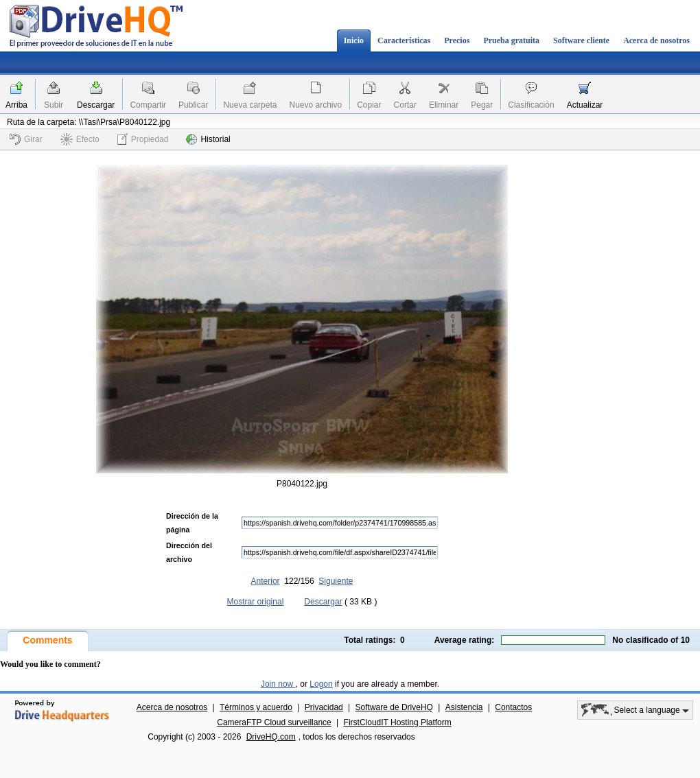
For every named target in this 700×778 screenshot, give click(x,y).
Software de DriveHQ (394, 707)
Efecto (80, 139)
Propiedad (143, 139)
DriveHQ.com (271, 737)
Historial (208, 139)
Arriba (16, 105)
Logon (321, 684)
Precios (457, 40)
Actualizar (585, 105)
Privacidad (324, 707)
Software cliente (581, 40)
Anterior (266, 581)
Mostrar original (256, 602)
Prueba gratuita (511, 40)
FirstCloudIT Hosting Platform (398, 722)
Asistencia (464, 707)
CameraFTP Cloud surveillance (274, 722)
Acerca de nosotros (656, 40)
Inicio (354, 40)
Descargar (96, 105)
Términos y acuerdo (256, 707)
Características (404, 40)
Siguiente (336, 581)
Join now (278, 684)
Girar (26, 139)
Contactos (513, 707)
